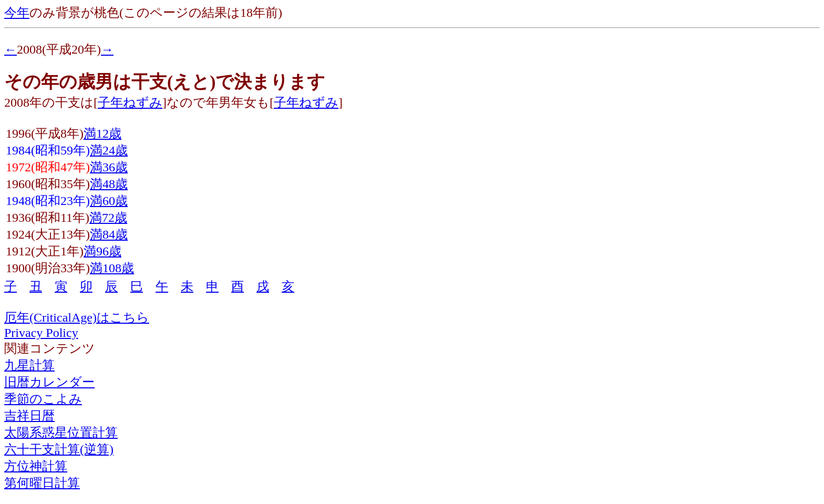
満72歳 (108, 218)
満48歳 (109, 184)
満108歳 (112, 268)
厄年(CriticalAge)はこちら (77, 317)
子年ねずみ (130, 102)
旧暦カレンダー (49, 382)
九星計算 (29, 365)
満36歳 (109, 167)
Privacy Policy (41, 333)
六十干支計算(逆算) (59, 449)
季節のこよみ (43, 399)
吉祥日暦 (29, 416)
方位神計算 (36, 466)
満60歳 (109, 201)
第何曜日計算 (42, 483)
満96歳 (102, 251)
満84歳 (109, 234)
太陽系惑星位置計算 (61, 433)
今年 (17, 13)
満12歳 (102, 133)
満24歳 (109, 150)
